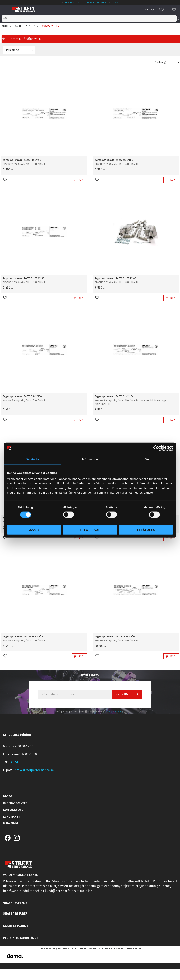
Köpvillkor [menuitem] (70, 949)
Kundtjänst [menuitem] (12, 817)
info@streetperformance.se (34, 770)
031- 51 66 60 (17, 762)
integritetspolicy (115, 712)
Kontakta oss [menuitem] (13, 810)
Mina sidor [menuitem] (11, 823)
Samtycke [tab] (33, 459)
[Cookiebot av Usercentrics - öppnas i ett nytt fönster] (156, 448)
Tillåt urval (90, 530)
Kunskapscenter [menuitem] (15, 803)
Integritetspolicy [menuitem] (89, 949)
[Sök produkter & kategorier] (89, 19)
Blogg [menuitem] (8, 796)
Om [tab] (147, 459)
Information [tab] (90, 459)
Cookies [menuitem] (107, 949)
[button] (5, 9)
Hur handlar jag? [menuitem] (51, 949)
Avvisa (34, 530)
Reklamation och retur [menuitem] (128, 949)
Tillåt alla (146, 530)
